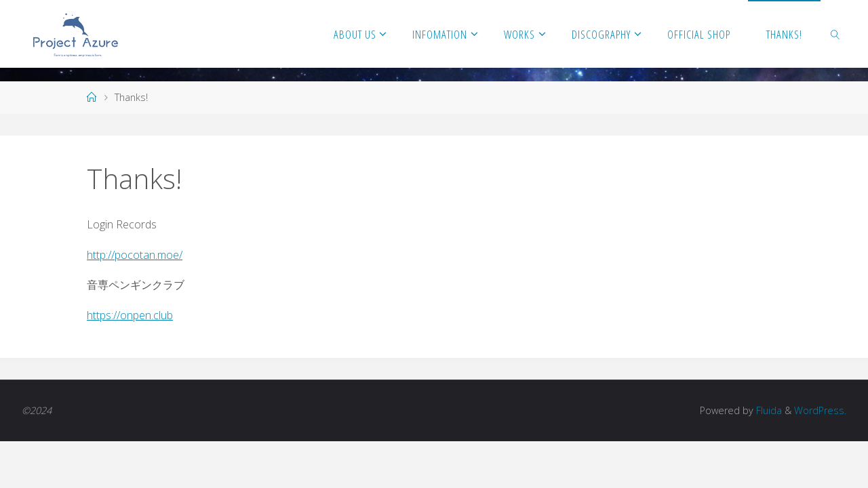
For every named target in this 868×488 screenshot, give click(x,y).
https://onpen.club (130, 315)
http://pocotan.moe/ (135, 255)
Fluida (768, 410)
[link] (835, 34)
